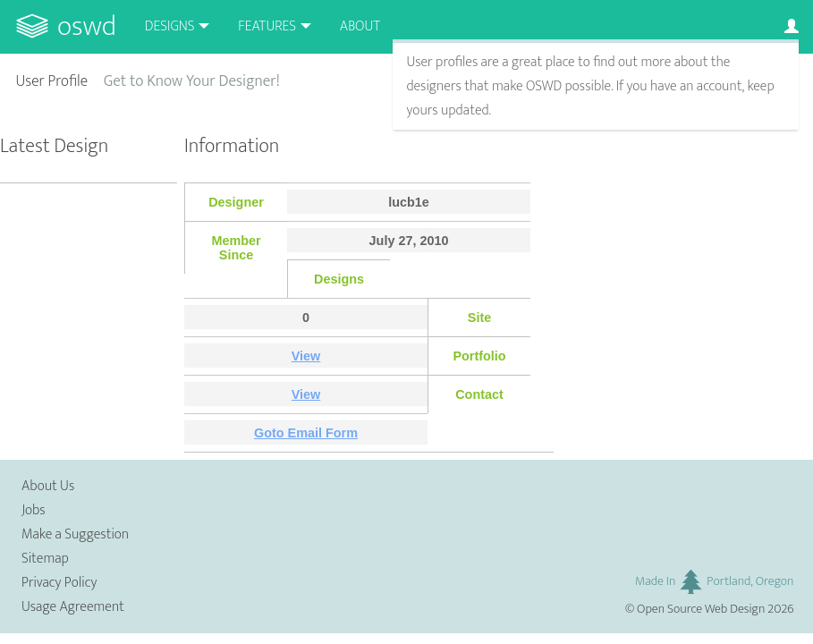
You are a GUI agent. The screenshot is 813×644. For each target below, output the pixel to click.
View (306, 356)
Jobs (34, 510)
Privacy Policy (59, 583)
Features (267, 26)
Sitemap (45, 559)
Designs (170, 26)
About (360, 26)
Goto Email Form (306, 433)
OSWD (87, 26)
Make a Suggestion (75, 534)
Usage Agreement (73, 607)
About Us (48, 486)
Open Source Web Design (701, 609)
